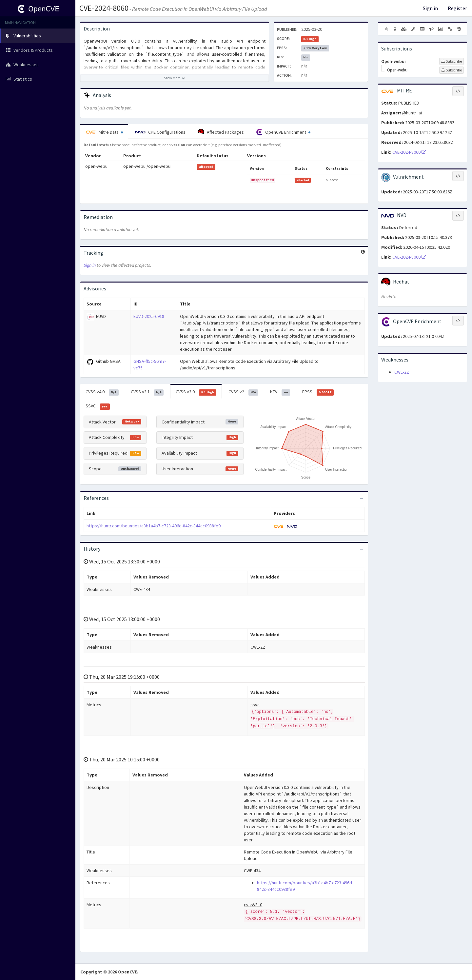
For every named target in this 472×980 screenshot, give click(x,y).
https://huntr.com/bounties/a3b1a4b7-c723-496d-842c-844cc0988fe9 (154, 526)
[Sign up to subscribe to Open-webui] (452, 61)
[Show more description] (175, 78)
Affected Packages (221, 132)
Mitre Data (104, 132)
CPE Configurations (160, 132)
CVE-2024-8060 (104, 8)
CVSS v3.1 (147, 392)
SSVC (98, 406)
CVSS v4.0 (102, 392)
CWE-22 (402, 372)
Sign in (430, 8)
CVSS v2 (243, 392)
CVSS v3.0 (196, 392)
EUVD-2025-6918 (149, 316)
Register (457, 8)
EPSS (318, 392)
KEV (280, 392)
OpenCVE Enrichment (283, 132)
